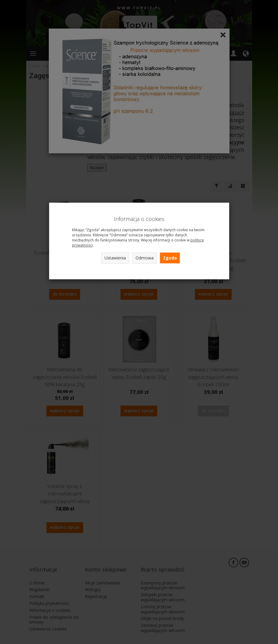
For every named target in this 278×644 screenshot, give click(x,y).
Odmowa (145, 258)
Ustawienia (115, 258)
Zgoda (170, 258)
